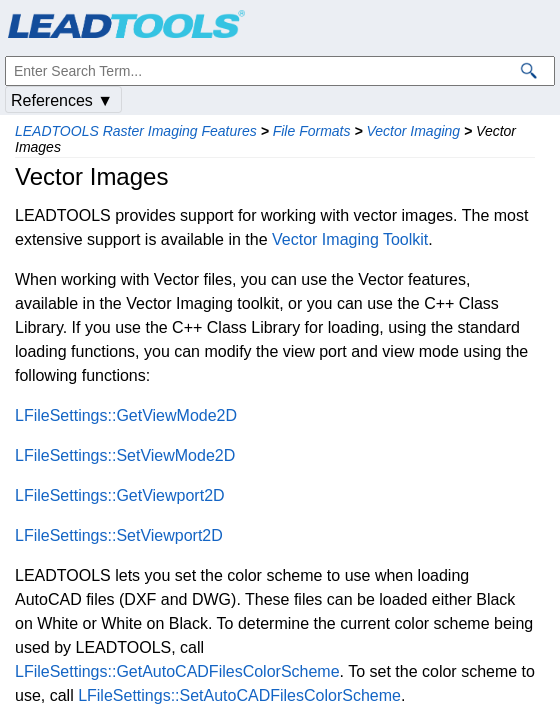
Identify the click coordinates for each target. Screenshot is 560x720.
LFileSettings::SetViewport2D (119, 535)
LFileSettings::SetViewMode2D (125, 455)
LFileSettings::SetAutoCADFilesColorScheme (239, 695)
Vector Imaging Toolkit (350, 239)
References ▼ (62, 100)
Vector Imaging (413, 131)
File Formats (312, 131)
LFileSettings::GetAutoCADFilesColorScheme (177, 671)
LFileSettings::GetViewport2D (120, 495)
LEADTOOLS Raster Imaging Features (136, 131)
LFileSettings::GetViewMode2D (126, 415)
